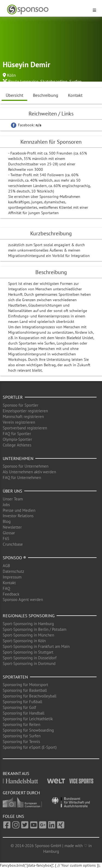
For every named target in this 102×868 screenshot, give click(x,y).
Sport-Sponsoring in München (28, 635)
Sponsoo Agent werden (23, 599)
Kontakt (75, 95)
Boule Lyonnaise (23, 81)
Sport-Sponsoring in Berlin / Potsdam (35, 629)
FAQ (6, 588)
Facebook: (26, 125)
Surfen (75, 81)
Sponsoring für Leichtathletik (28, 719)
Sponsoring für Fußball (22, 702)
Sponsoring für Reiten (21, 724)
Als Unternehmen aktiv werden (29, 472)
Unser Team (13, 499)
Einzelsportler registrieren (25, 411)
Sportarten (15, 677)
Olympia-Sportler (17, 439)
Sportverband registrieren (25, 428)
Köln (11, 75)
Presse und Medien (19, 510)
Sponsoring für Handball (24, 713)
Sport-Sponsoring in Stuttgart (28, 652)
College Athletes (17, 445)
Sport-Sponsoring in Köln (24, 641)
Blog (7, 521)
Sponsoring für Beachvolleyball (30, 696)
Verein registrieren (19, 422)
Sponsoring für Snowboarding (28, 730)
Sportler (13, 397)
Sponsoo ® (14, 558)
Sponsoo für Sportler (21, 405)
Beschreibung (46, 95)
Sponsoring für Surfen (22, 736)
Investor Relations (18, 516)
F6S (6, 539)
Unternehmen (18, 458)
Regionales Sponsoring (29, 616)
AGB (6, 566)
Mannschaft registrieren (23, 417)
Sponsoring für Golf (19, 707)
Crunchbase (13, 544)
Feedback (11, 594)
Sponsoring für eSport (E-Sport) (30, 747)
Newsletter (12, 527)
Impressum (12, 577)
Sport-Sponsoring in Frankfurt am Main (36, 646)
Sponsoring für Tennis (21, 742)
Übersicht (14, 95)
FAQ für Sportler (17, 434)
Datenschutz (13, 571)
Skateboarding (54, 81)
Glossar (9, 533)
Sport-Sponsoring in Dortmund (29, 663)
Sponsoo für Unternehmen (26, 466)
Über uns (13, 491)
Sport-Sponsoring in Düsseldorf (30, 658)
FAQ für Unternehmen (22, 478)
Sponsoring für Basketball (25, 690)
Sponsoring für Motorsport (25, 685)
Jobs (6, 505)
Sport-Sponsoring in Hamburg (28, 624)
